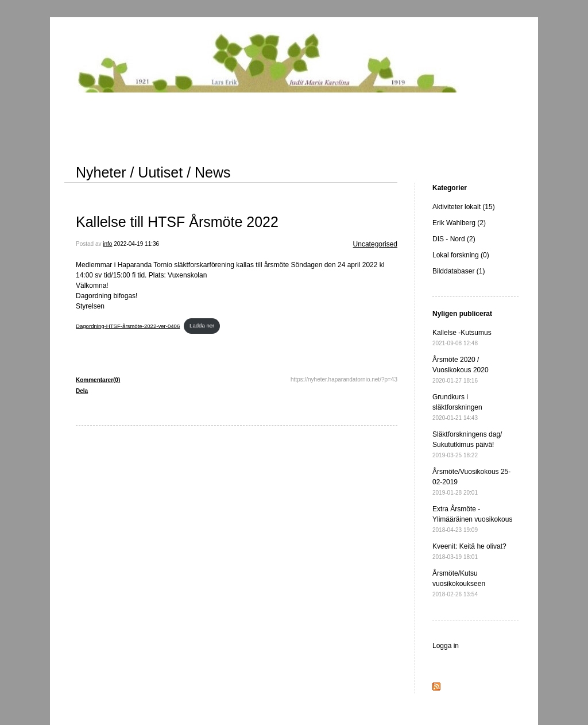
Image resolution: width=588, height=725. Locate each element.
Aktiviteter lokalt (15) (464, 207)
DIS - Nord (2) (454, 239)
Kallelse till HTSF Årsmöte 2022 (177, 222)
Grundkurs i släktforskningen (457, 407)
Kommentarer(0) (98, 380)
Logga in (446, 646)
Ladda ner (202, 325)
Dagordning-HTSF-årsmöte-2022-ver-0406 (128, 325)
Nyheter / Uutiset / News (153, 172)
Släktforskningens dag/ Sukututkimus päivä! (467, 444)
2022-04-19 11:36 (136, 244)
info (107, 244)
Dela (82, 391)
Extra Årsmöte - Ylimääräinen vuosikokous (472, 519)
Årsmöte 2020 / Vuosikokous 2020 (461, 370)
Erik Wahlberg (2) (459, 223)
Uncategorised (375, 244)
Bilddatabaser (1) (459, 271)
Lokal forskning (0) (461, 255)
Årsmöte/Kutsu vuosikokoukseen (459, 583)
